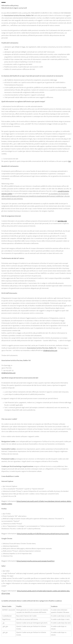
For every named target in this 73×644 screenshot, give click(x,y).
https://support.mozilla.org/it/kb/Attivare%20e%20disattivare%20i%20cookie (43, 534)
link (70, 161)
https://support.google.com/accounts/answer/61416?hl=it (36, 561)
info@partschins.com (50, 351)
